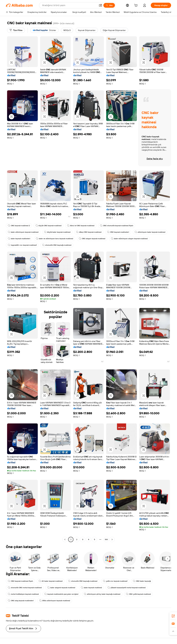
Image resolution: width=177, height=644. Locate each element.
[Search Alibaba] (69, 5)
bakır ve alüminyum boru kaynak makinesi (55, 239)
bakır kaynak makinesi (91, 588)
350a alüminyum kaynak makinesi (55, 601)
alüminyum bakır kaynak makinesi (150, 232)
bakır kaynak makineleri (19, 239)
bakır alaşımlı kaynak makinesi (61, 588)
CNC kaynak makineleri (118, 232)
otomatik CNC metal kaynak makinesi (25, 588)
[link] (173, 616)
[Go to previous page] (65, 539)
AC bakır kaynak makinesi (51, 581)
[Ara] (109, 5)
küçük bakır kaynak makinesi (57, 232)
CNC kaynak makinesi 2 (19, 226)
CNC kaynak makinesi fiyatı (20, 581)
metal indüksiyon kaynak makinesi (23, 594)
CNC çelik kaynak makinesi (138, 594)
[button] (100, 5)
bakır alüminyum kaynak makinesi (23, 232)
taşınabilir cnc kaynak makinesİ (22, 245)
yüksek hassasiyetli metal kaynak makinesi (127, 588)
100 (106, 539)
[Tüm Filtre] (16, 30)
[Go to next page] (112, 539)
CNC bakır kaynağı (142, 581)
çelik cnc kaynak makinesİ (115, 581)
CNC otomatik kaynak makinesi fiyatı (117, 226)
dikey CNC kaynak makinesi (89, 232)
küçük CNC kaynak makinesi (49, 226)
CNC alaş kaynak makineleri (21, 601)
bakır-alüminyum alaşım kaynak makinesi (129, 239)
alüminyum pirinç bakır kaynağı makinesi (102, 594)
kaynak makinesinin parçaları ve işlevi (61, 594)
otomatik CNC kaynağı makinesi (57, 245)
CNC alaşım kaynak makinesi (92, 239)
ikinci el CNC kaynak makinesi (81, 226)
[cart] (136, 6)
